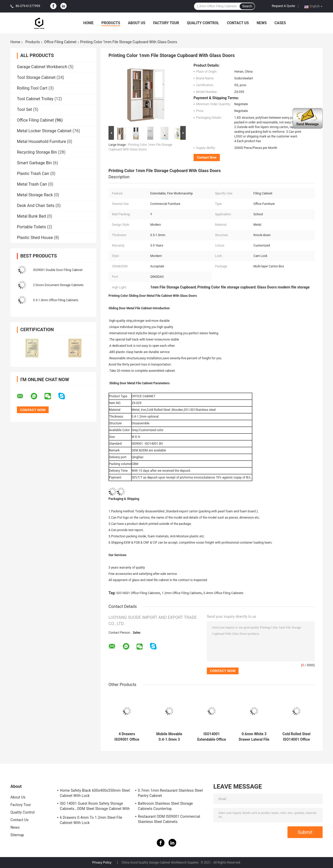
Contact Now (207, 157)
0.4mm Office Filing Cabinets (223, 593)
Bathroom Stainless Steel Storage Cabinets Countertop (165, 806)
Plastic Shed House (35, 238)
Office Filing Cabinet (60, 42)
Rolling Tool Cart (32, 88)
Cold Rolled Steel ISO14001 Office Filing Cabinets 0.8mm (297, 737)
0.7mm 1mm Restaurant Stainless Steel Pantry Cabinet (170, 793)
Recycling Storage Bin (37, 152)
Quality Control (203, 23)
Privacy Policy (102, 863)
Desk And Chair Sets (36, 206)
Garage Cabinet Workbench (42, 67)
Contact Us (238, 23)
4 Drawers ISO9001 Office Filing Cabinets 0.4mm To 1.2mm (127, 737)
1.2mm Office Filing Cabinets (182, 593)
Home (88, 23)
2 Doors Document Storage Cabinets (58, 285)
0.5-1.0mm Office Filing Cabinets (56, 300)
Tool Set (24, 109)
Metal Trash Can (32, 184)
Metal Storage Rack (35, 195)
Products (111, 23)
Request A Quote (283, 6)
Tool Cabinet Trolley (35, 99)
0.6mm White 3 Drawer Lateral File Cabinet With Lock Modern (254, 737)
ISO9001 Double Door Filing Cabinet (58, 270)
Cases (280, 23)
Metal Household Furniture (41, 141)
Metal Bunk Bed (31, 216)
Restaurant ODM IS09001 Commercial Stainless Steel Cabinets (169, 819)
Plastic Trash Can (33, 174)
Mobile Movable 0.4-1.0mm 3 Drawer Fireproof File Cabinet (169, 737)
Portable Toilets (31, 227)
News (262, 23)
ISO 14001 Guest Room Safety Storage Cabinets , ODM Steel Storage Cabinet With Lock (95, 807)
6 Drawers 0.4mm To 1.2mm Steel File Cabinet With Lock (91, 820)
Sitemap (17, 835)
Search (247, 6)
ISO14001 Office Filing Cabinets (138, 593)
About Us (137, 23)
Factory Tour (166, 23)
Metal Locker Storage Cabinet (44, 131)
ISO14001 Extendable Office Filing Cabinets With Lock (212, 737)
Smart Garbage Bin (34, 163)
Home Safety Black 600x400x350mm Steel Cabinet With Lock (95, 793)
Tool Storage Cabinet (36, 77)
